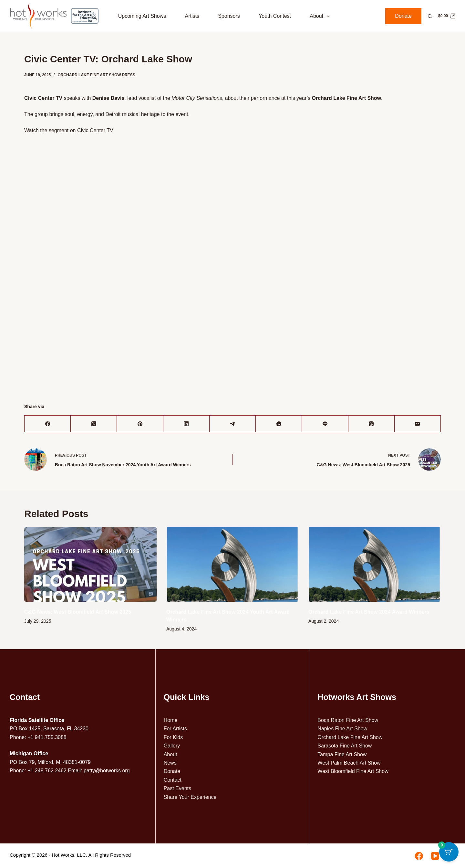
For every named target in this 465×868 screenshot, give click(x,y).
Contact (173, 780)
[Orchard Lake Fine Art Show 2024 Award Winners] (375, 564)
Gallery (172, 746)
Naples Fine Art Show (342, 729)
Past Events (177, 788)
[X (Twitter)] (94, 424)
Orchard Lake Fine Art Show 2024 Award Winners (369, 612)
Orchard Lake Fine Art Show (350, 737)
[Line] (325, 424)
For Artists (175, 729)
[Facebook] (48, 424)
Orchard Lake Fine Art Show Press (96, 75)
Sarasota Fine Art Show (345, 746)
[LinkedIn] (186, 424)
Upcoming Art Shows (142, 16)
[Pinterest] (140, 424)
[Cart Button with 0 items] (449, 852)
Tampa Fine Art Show (342, 754)
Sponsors (229, 16)
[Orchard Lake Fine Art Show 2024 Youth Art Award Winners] (232, 564)
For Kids (173, 737)
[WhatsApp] (279, 424)
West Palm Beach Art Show (349, 763)
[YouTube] (435, 856)
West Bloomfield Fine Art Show (353, 771)
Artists (192, 16)
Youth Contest (275, 16)
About (321, 16)
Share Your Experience (190, 797)
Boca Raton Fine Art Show (348, 720)
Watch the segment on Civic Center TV (69, 130)
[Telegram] (233, 424)
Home (171, 720)
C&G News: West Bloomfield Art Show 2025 (78, 612)
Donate (403, 16)
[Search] (430, 16)
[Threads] (372, 424)
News (170, 763)
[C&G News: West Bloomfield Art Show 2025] (90, 564)
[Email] (418, 424)
